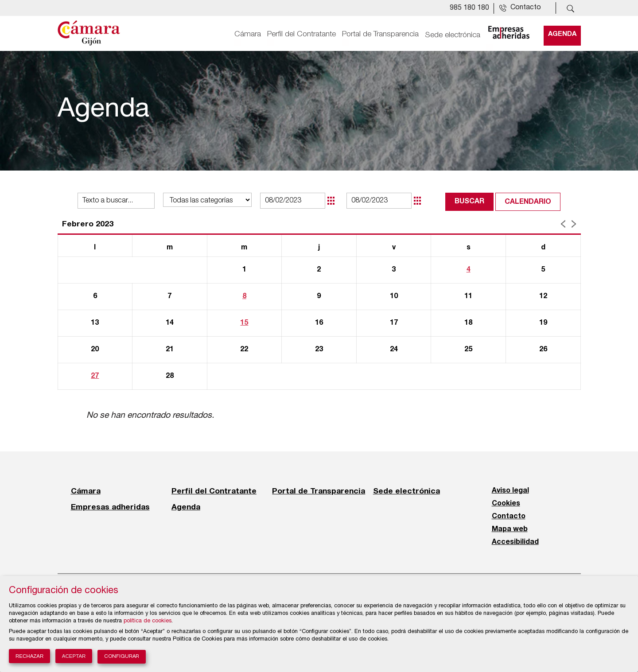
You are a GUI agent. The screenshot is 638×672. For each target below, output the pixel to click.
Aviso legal (510, 491)
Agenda (562, 34)
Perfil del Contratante (301, 34)
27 (95, 376)
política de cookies (148, 621)
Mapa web (510, 529)
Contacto (509, 517)
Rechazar (29, 656)
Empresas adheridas (110, 507)
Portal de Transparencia (380, 34)
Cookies (506, 504)
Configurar (122, 657)
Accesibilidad (515, 542)
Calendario (528, 202)
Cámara (248, 34)
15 (244, 323)
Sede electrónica (453, 34)
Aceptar (74, 656)
